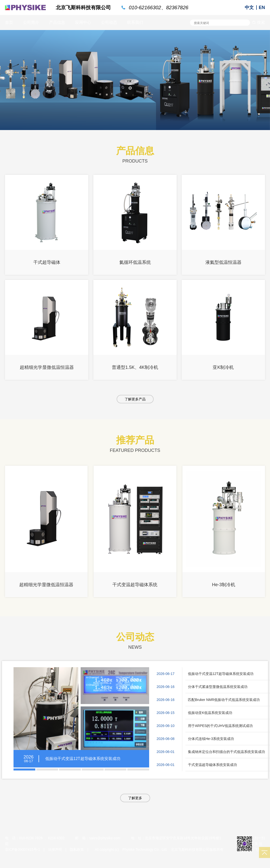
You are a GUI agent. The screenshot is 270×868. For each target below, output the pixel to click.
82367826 (177, 8)
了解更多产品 (135, 399)
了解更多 (135, 798)
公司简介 (31, 22)
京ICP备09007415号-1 (23, 849)
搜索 (258, 22)
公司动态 (109, 22)
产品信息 (57, 22)
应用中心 (83, 22)
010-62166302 (145, 8)
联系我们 (135, 22)
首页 (9, 22)
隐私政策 (77, 849)
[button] (24, 769)
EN (262, 8)
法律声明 (55, 849)
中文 (249, 8)
